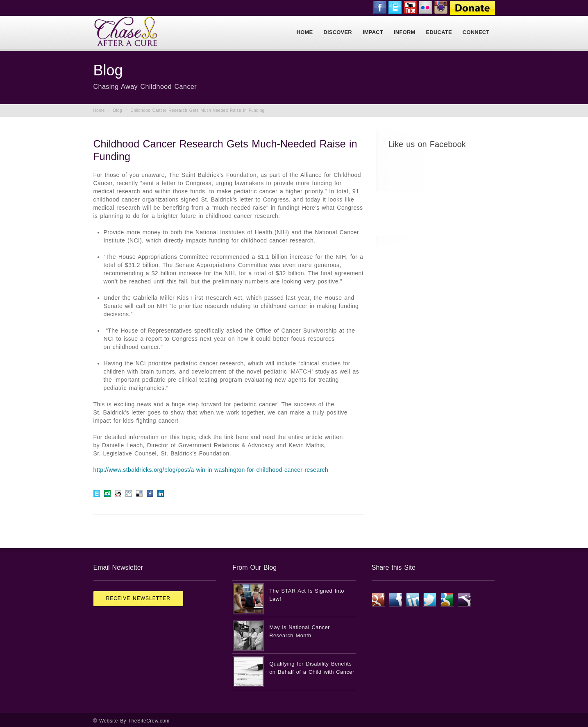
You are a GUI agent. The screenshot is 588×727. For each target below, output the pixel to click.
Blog (118, 110)
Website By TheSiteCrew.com (134, 721)
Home (99, 110)
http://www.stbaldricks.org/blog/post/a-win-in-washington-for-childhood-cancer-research (211, 470)
